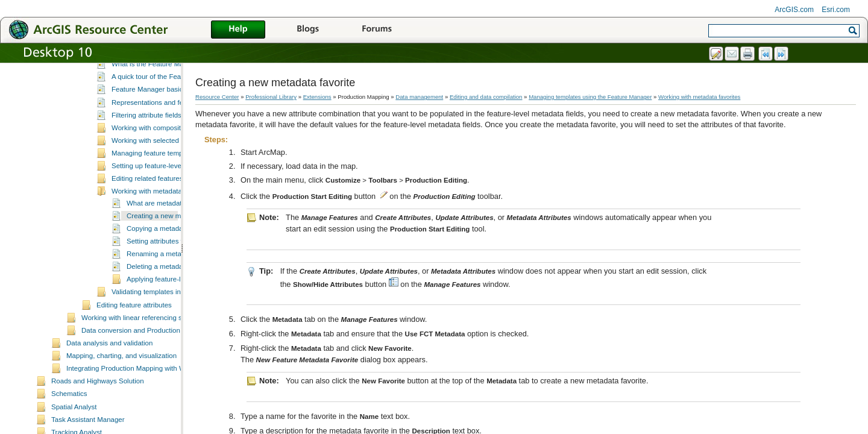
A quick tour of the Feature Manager (167, 128)
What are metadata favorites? (172, 254)
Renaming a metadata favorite (173, 305)
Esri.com (836, 10)
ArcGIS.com (794, 10)
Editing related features (147, 230)
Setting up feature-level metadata (163, 217)
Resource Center (217, 97)
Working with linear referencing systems (143, 369)
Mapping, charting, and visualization (121, 407)
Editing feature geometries (137, 91)
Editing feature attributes (134, 356)
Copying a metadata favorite (170, 280)
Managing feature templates (155, 204)
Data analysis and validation (109, 394)
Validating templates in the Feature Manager (180, 343)
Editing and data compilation (486, 97)
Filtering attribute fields (146, 166)
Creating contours (124, 78)
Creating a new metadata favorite (178, 267)
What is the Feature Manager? (159, 115)
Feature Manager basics (149, 140)
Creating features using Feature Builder (157, 66)
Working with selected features (159, 192)
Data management (419, 97)
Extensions (317, 97)
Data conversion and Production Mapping (145, 382)
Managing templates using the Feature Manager (170, 104)
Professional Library (271, 97)
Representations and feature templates (171, 154)
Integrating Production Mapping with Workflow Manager (152, 420)
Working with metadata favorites (161, 242)
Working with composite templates (164, 179)
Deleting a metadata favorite (170, 318)
